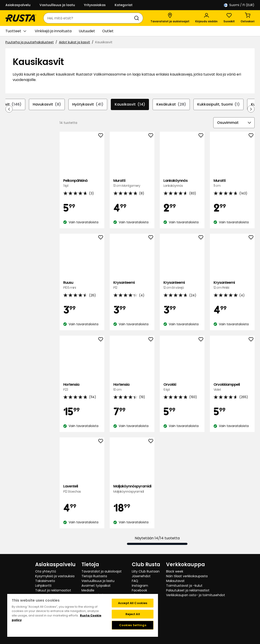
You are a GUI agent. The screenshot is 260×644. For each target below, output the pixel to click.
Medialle (88, 590)
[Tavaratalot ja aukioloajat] (170, 18)
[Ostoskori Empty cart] (247, 18)
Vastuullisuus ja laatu (57, 5)
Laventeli (82, 489)
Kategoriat (124, 5)
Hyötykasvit (88, 104)
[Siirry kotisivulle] (21, 18)
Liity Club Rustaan (146, 571)
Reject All (133, 614)
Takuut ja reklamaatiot (53, 590)
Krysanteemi (132, 285)
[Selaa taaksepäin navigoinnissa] (9, 109)
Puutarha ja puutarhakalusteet (30, 42)
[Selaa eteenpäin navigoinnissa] (251, 109)
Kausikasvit (130, 104)
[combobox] (89, 18)
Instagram (140, 586)
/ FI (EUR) (239, 5)
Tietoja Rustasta (94, 576)
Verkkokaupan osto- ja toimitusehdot (196, 595)
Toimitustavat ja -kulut (184, 586)
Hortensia (82, 387)
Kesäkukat (171, 104)
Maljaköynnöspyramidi (132, 489)
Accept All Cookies (133, 603)
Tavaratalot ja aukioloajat (102, 571)
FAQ (135, 581)
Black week (175, 571)
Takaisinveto (45, 581)
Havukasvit (47, 104)
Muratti (132, 183)
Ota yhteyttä (46, 571)
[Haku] (137, 18)
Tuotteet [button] (16, 31)
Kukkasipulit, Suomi (218, 104)
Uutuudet (87, 31)
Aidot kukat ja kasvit (74, 42)
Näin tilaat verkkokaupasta (187, 576)
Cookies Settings (133, 625)
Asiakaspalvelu (18, 5)
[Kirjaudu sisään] (206, 18)
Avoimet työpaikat (96, 586)
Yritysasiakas (95, 5)
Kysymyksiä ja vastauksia (55, 576)
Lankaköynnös (182, 183)
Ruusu (82, 285)
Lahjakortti (43, 586)
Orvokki (182, 387)
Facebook (139, 590)
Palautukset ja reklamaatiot (188, 590)
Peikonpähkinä (82, 183)
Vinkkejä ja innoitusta (53, 31)
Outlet (108, 31)
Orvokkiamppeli (232, 387)
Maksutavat (175, 581)
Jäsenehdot (141, 576)
